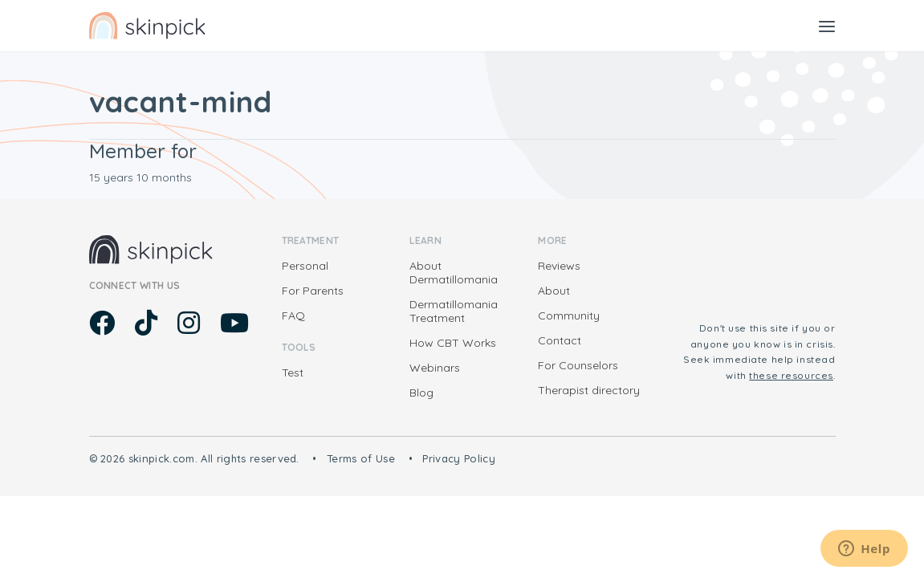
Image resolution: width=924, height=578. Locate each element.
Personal (305, 266)
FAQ (293, 315)
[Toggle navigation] (827, 26)
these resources (791, 375)
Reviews (559, 266)
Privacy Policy (459, 458)
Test (293, 372)
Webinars (435, 368)
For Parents (313, 291)
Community (569, 315)
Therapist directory (589, 390)
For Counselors (578, 365)
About (554, 291)
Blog (421, 393)
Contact (560, 340)
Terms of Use (361, 458)
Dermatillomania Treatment (454, 311)
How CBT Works (453, 343)
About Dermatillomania (454, 273)
